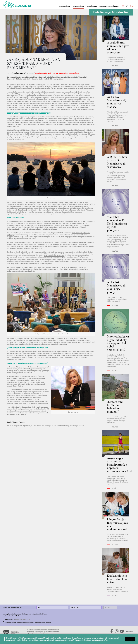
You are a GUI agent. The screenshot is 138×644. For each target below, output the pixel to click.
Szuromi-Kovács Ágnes (44, 426)
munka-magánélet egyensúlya (20, 426)
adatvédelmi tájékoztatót (22, 619)
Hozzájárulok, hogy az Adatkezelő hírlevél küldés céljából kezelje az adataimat (28, 622)
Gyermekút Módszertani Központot (81, 242)
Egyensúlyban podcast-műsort (27, 338)
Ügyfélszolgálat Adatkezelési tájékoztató (38, 633)
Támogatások (64, 6)
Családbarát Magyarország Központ (103, 6)
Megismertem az (17, 619)
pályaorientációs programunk (63, 252)
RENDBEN (130, 639)
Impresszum (130, 631)
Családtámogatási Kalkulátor (54, 256)
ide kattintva (96, 640)
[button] (123, 6)
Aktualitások (79, 6)
